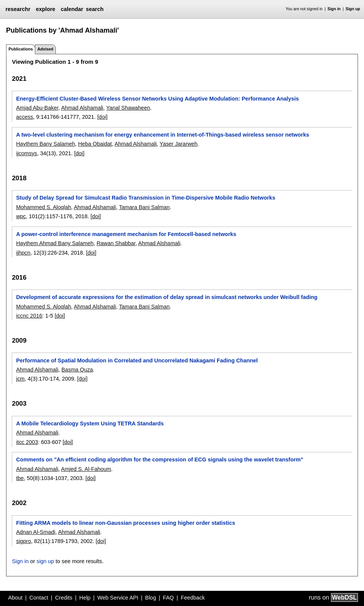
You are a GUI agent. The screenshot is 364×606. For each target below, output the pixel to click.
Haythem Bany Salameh (45, 144)
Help (85, 598)
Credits (64, 598)
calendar (72, 9)
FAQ (168, 598)
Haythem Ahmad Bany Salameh (55, 243)
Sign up (353, 9)
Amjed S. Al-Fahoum (86, 469)
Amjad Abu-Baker (37, 108)
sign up (45, 561)
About (16, 598)
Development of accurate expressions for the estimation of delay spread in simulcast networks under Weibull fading (167, 297)
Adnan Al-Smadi (35, 532)
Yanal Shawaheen (128, 108)
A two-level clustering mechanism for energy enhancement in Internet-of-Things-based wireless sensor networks (162, 135)
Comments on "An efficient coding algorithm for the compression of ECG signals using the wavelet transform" (159, 460)
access (24, 117)
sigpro (23, 541)
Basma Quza (77, 370)
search (95, 9)
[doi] (102, 117)
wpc (21, 216)
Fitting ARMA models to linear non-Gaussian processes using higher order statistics (125, 523)
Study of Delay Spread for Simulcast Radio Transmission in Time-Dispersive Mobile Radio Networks (146, 198)
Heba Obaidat (95, 144)
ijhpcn (23, 253)
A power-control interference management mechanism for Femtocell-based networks (126, 234)
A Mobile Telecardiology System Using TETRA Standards (90, 423)
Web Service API (118, 598)
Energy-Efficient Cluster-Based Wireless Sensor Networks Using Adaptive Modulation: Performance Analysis (157, 99)
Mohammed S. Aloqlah (43, 207)
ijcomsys (26, 153)
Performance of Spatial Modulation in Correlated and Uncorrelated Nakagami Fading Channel (137, 360)
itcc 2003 (27, 442)
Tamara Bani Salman (144, 207)
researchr (18, 9)
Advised (45, 49)
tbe (20, 478)
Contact (39, 598)
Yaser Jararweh (179, 144)
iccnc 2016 (29, 316)
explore (45, 9)
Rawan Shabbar (116, 243)
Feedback (193, 598)
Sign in (334, 9)
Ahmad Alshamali (82, 108)
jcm (20, 379)
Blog (150, 598)
